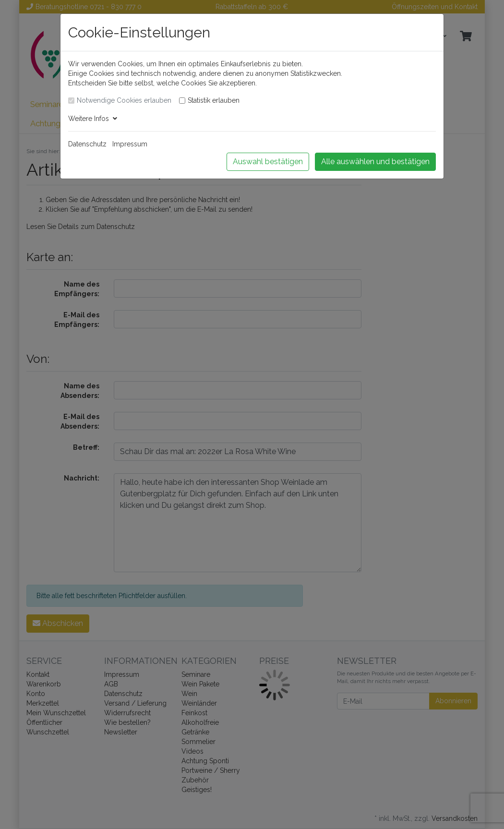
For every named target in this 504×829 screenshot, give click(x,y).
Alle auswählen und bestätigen (375, 162)
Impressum (130, 144)
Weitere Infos (93, 119)
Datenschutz (87, 144)
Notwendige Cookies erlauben (124, 100)
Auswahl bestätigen (268, 162)
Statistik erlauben (214, 100)
